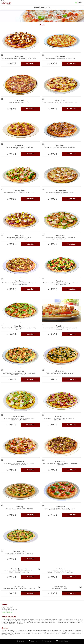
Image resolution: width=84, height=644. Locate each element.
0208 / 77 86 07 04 (7, 612)
